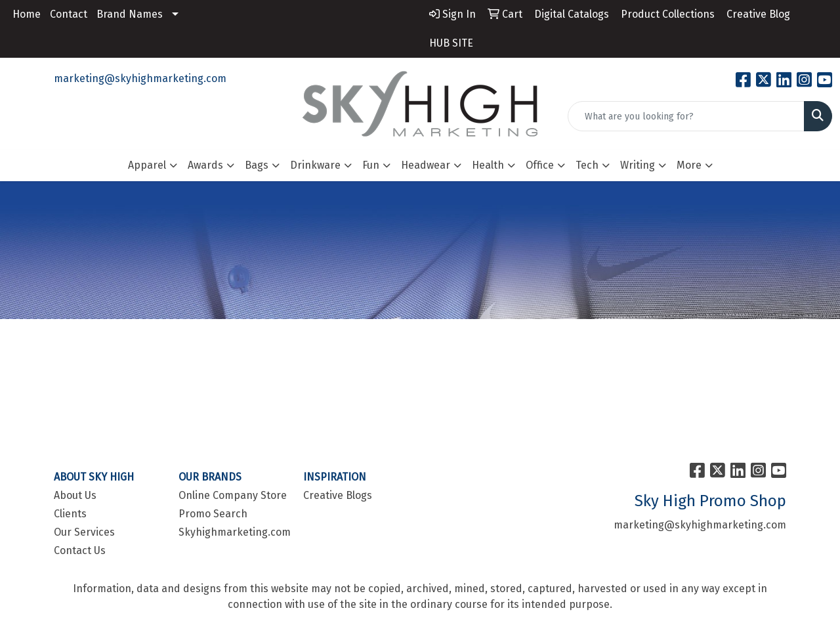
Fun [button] (371, 165)
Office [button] (540, 165)
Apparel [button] (147, 165)
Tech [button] (587, 165)
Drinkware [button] (315, 165)
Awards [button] (205, 165)
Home (27, 14)
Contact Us (80, 550)
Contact (69, 14)
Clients (70, 514)
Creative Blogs (338, 495)
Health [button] (488, 165)
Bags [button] (257, 165)
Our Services (84, 532)
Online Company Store (233, 495)
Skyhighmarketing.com (233, 532)
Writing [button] (638, 165)
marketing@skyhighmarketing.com (140, 78)
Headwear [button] (426, 165)
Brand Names (130, 14)
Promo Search (213, 514)
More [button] (689, 165)
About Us (75, 495)
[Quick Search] (686, 116)
